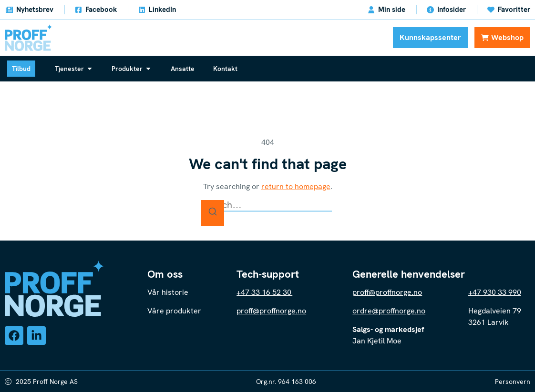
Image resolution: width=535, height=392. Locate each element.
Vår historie (168, 292)
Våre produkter (175, 311)
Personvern (513, 382)
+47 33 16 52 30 (264, 292)
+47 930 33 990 (495, 292)
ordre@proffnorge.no (389, 311)
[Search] (213, 213)
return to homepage (296, 186)
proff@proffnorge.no (271, 311)
